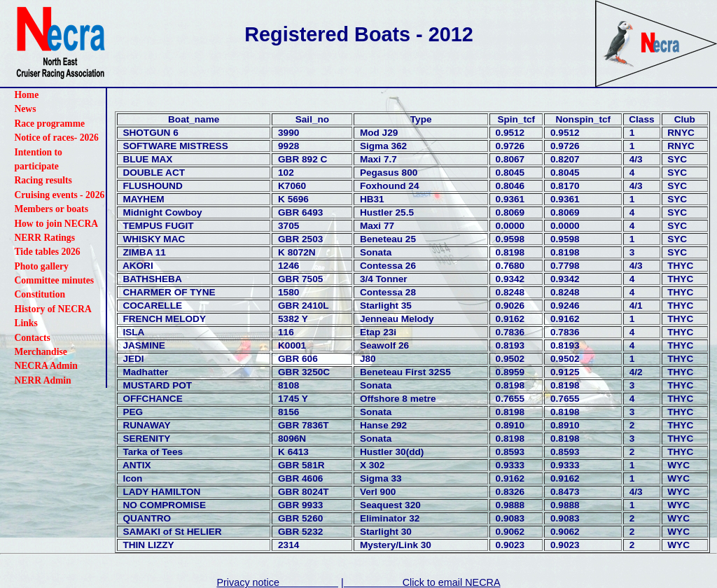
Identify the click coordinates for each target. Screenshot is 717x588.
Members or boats (51, 209)
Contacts (32, 338)
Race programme (49, 124)
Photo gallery (41, 266)
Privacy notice (277, 582)
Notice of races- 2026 (56, 138)
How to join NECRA (56, 224)
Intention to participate (38, 159)
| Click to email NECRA (421, 582)
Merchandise (40, 352)
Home (26, 95)
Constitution (40, 294)
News (25, 109)
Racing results (43, 180)
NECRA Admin (46, 366)
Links (26, 323)
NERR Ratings (44, 238)
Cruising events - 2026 (59, 195)
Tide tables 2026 (47, 252)
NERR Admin (42, 380)
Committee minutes (54, 280)
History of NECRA (53, 309)
